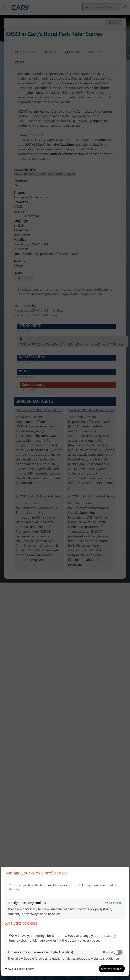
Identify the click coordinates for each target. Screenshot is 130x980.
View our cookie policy (19, 969)
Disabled (108, 952)
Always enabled (113, 903)
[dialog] (65, 921)
